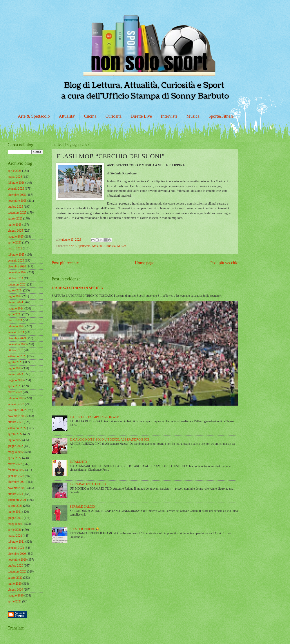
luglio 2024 (15, 296)
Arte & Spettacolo (34, 116)
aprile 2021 (14, 530)
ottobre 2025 (15, 207)
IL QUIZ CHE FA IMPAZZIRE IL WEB (95, 417)
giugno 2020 (15, 590)
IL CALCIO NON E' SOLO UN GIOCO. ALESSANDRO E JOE (110, 440)
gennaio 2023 (16, 404)
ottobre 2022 (15, 422)
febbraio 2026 (16, 183)
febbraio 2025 (16, 255)
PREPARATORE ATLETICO (88, 484)
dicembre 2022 (17, 410)
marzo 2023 (15, 392)
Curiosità (113, 116)
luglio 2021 (15, 512)
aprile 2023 (14, 386)
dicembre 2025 (17, 195)
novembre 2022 (17, 416)
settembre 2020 (17, 572)
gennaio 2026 (16, 189)
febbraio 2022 (16, 470)
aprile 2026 (14, 171)
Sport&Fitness (221, 116)
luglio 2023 (15, 368)
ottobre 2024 (15, 278)
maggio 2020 (16, 596)
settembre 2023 (17, 356)
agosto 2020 (15, 578)
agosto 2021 (15, 506)
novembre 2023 (17, 344)
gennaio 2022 (16, 476)
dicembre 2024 (17, 266)
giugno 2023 (15, 374)
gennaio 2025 (16, 261)
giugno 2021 (15, 518)
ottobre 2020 (15, 566)
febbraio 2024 (16, 326)
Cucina (90, 116)
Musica (193, 116)
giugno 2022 (15, 446)
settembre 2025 (17, 213)
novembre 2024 (17, 272)
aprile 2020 (14, 601)
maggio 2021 (16, 524)
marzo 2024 (15, 320)
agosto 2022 (15, 434)
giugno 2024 (15, 302)
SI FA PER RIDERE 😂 (85, 529)
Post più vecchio (224, 263)
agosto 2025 (15, 219)
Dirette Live (141, 116)
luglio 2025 (15, 225)
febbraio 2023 (16, 398)
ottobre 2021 (15, 494)
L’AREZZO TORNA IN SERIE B (77, 288)
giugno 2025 (15, 231)
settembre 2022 (17, 428)
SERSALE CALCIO (82, 507)
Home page (145, 263)
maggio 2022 (16, 452)
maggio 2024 (16, 308)
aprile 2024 (14, 314)
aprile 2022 (14, 458)
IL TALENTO (78, 462)
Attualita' (67, 116)
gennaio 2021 (16, 548)
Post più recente (65, 263)
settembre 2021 (17, 500)
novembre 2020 (17, 560)
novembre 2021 (17, 488)
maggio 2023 (16, 380)
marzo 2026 (15, 177)
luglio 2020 (15, 584)
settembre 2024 (17, 284)
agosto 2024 (15, 290)
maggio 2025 (16, 237)
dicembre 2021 (17, 482)
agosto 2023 (15, 362)
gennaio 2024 (16, 332)
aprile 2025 (14, 242)
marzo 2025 (15, 248)
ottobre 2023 (15, 350)
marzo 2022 (15, 464)
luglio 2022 (15, 440)
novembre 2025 (17, 201)
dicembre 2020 (17, 554)
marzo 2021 (15, 536)
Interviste (169, 116)
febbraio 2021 (16, 542)
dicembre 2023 (17, 338)
